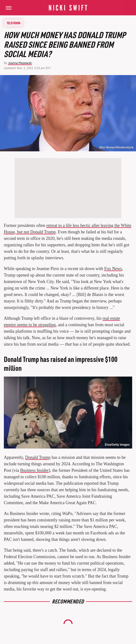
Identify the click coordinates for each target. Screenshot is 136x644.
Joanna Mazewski (20, 63)
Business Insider (34, 470)
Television (13, 23)
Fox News (113, 269)
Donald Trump (38, 457)
